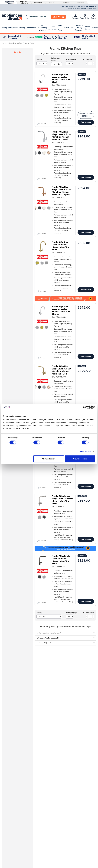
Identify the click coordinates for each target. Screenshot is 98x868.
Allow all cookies (80, 459)
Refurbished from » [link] (86, 115)
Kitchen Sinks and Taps (15, 43)
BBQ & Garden (88, 28)
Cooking (4, 28)
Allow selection (49, 459)
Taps (26, 43)
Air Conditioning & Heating (42, 28)
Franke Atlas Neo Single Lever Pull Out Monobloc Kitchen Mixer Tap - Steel (62, 136)
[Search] (58, 17)
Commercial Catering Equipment (79, 28)
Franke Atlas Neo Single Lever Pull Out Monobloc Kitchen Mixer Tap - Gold (62, 370)
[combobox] (46, 17)
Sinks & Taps (60, 28)
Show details (85, 451)
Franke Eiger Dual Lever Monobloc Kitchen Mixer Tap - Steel (61, 78)
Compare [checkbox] (43, 123)
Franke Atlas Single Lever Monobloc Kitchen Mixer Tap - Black (61, 560)
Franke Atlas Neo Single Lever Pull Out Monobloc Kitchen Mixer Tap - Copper (62, 191)
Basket (93, 17)
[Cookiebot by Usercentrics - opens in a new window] (85, 407)
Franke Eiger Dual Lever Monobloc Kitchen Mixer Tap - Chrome (61, 310)
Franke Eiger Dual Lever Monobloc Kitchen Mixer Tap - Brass (61, 246)
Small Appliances (53, 28)
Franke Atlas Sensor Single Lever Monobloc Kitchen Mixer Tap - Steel (62, 500)
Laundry (22, 28)
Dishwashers (31, 28)
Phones (66, 28)
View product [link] (86, 122)
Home (4, 43)
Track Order (85, 17)
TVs (72, 28)
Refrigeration (13, 28)
